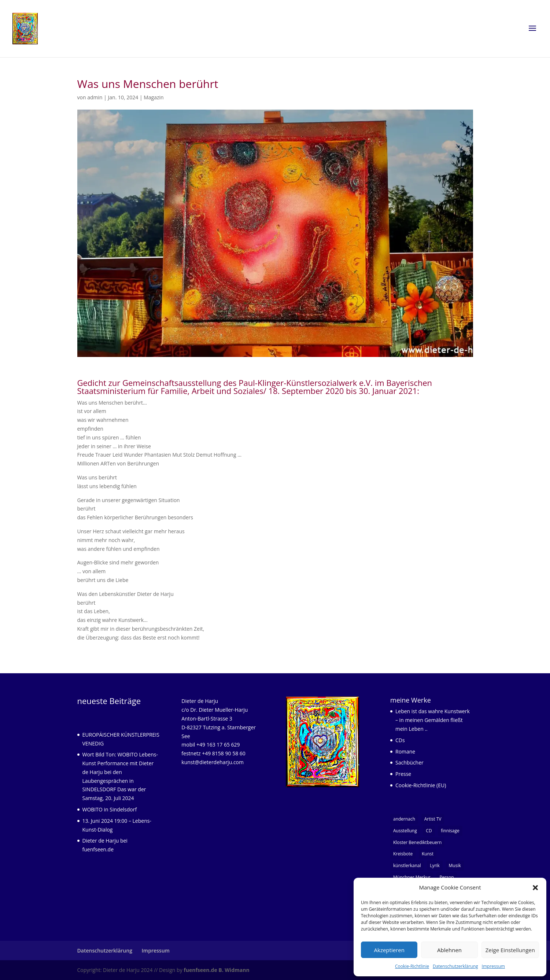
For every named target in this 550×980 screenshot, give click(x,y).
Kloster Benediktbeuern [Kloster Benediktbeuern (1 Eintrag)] (417, 842)
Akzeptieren (389, 950)
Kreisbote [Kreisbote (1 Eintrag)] (403, 854)
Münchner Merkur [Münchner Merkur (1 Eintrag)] (412, 877)
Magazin (154, 97)
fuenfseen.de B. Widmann (216, 970)
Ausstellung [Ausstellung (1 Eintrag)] (405, 831)
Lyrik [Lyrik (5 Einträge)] (435, 865)
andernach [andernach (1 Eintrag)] (404, 819)
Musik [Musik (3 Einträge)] (455, 865)
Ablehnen (449, 950)
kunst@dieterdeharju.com (213, 762)
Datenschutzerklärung (455, 966)
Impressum (493, 966)
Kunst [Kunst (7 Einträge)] (428, 854)
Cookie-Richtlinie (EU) (421, 785)
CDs (400, 740)
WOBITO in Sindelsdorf (110, 809)
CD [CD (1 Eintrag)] (429, 831)
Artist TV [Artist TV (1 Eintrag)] (433, 819)
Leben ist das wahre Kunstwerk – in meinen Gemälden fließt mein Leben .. (433, 720)
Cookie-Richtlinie (412, 966)
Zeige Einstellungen (510, 950)
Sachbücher (409, 762)
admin (95, 97)
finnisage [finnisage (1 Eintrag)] (450, 831)
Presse (403, 774)
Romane (405, 751)
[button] (535, 888)
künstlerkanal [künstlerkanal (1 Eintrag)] (407, 865)
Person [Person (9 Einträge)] (446, 877)
